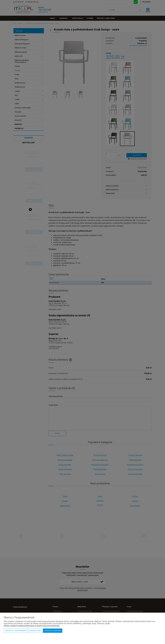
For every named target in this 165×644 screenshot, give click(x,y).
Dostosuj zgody (35, 631)
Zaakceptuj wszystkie (53, 631)
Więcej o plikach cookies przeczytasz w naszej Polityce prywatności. (32, 626)
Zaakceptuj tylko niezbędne (16, 631)
